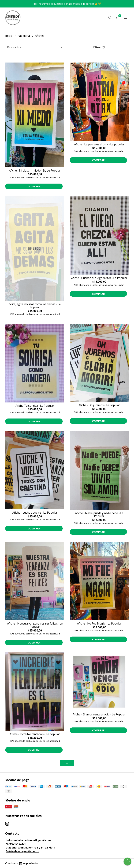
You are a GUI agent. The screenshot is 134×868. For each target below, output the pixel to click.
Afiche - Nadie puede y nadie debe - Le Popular (99, 515)
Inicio (9, 36)
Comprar (34, 186)
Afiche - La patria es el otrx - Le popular (99, 144)
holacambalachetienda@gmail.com (28, 840)
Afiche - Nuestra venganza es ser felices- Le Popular (35, 625)
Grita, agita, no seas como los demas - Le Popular (35, 306)
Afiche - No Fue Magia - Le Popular (99, 623)
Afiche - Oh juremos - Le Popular (99, 405)
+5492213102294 (16, 844)
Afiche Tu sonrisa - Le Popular (35, 406)
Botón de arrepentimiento (23, 851)
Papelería (24, 36)
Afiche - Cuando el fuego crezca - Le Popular (99, 278)
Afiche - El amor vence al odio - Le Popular (99, 714)
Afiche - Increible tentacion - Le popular (35, 734)
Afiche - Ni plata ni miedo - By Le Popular (35, 170)
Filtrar (99, 47)
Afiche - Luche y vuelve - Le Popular (35, 513)
